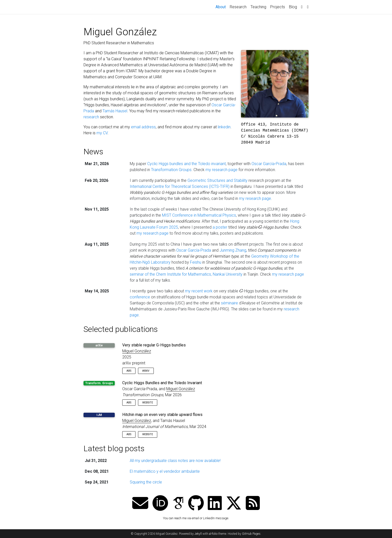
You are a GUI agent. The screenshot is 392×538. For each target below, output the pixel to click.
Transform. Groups (99, 383)
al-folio (213, 534)
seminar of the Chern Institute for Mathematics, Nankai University (186, 274)
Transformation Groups (171, 170)
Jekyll (198, 534)
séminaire (229, 303)
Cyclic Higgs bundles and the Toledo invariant (186, 164)
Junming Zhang (233, 250)
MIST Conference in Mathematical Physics (199, 215)
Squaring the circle (146, 482)
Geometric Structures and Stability (217, 180)
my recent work (199, 291)
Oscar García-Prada (269, 164)
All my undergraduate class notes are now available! (175, 461)
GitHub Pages (251, 534)
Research (238, 7)
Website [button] (148, 403)
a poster (220, 227)
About (222, 7)
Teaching (258, 7)
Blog (293, 7)
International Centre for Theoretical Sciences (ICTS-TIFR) (180, 186)
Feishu (196, 262)
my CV (102, 133)
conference (140, 297)
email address (143, 127)
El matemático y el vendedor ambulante (165, 471)
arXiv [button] (146, 371)
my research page (221, 170)
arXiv (99, 345)
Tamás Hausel (115, 111)
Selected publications (121, 329)
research (91, 117)
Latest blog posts (114, 448)
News (93, 152)
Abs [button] (129, 371)
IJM (99, 415)
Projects (278, 7)
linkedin (224, 127)
